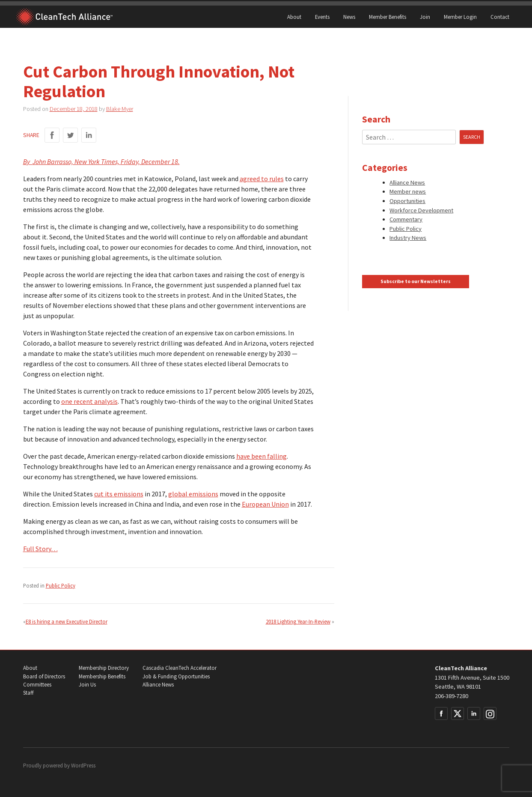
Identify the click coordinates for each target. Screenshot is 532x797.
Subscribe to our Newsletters (416, 281)
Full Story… (40, 549)
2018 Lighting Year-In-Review (298, 621)
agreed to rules (262, 179)
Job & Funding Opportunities (176, 676)
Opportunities (407, 201)
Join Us (87, 685)
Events (322, 17)
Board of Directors (44, 676)
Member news (408, 191)
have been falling (262, 456)
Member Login (460, 17)
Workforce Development (421, 210)
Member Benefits (388, 17)
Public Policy (61, 585)
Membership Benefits (102, 676)
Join (425, 17)
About (294, 17)
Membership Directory (104, 668)
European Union (265, 504)
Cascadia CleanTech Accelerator (180, 668)
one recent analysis (89, 401)
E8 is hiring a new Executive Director (67, 621)
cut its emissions (119, 494)
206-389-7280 (452, 696)
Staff (28, 693)
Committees (37, 685)
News (349, 17)
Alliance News (407, 182)
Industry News (408, 238)
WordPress (83, 766)
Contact (500, 17)
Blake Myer (120, 109)
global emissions (193, 494)
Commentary (406, 219)
